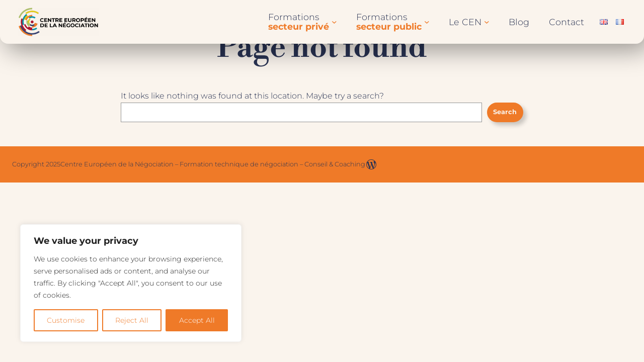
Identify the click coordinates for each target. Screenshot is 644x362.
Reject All (132, 320)
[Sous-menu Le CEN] (487, 22)
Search (505, 112)
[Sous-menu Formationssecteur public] (427, 22)
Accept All (197, 320)
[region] (131, 283)
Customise (66, 320)
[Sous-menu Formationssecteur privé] (334, 22)
